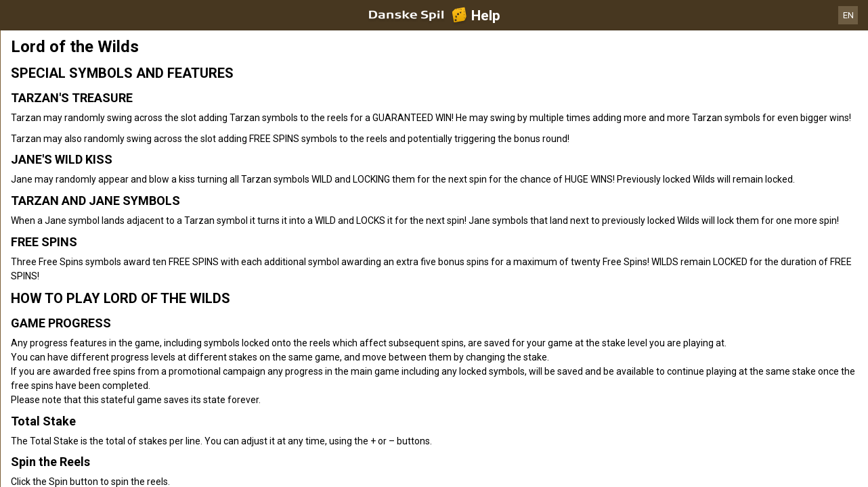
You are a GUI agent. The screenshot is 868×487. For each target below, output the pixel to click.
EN (848, 15)
